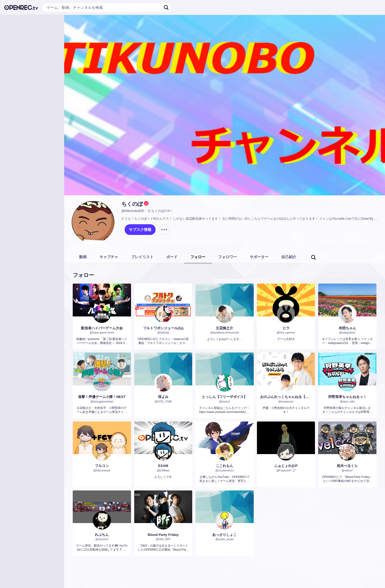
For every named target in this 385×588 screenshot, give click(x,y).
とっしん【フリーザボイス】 (224, 397)
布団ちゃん (347, 328)
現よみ (163, 397)
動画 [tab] (83, 257)
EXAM (163, 466)
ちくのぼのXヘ (160, 211)
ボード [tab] (172, 257)
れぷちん (102, 535)
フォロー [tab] (198, 257)
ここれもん (224, 466)
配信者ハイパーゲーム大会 (102, 328)
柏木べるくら (347, 466)
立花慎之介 (224, 328)
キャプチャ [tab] (109, 257)
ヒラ (286, 328)
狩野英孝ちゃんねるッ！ (347, 397)
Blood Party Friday (163, 535)
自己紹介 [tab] (289, 257)
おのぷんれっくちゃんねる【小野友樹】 (286, 397)
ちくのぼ (132, 204)
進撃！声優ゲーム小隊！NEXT (102, 397)
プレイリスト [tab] (142, 257)
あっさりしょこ (224, 535)
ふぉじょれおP (286, 466)
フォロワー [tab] (228, 257)
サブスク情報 (140, 230)
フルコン (102, 466)
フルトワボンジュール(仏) (163, 328)
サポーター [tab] (259, 257)
